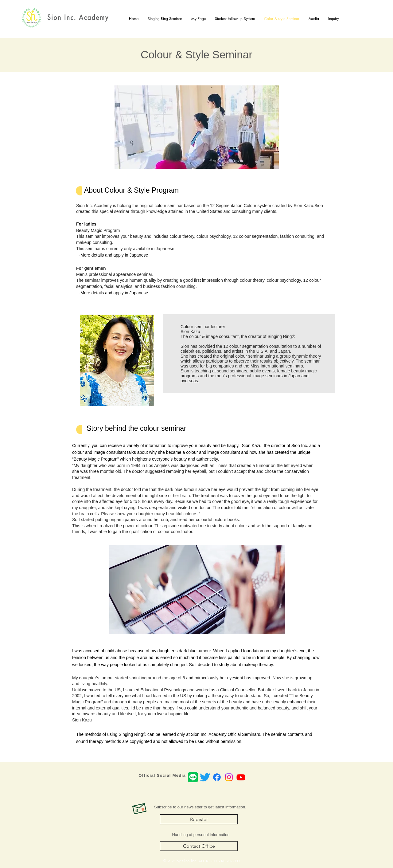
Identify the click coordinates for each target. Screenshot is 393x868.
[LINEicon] (193, 777)
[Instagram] (229, 777)
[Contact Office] (199, 846)
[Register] (199, 819)
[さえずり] (205, 777)
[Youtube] (241, 777)
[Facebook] (217, 777)
